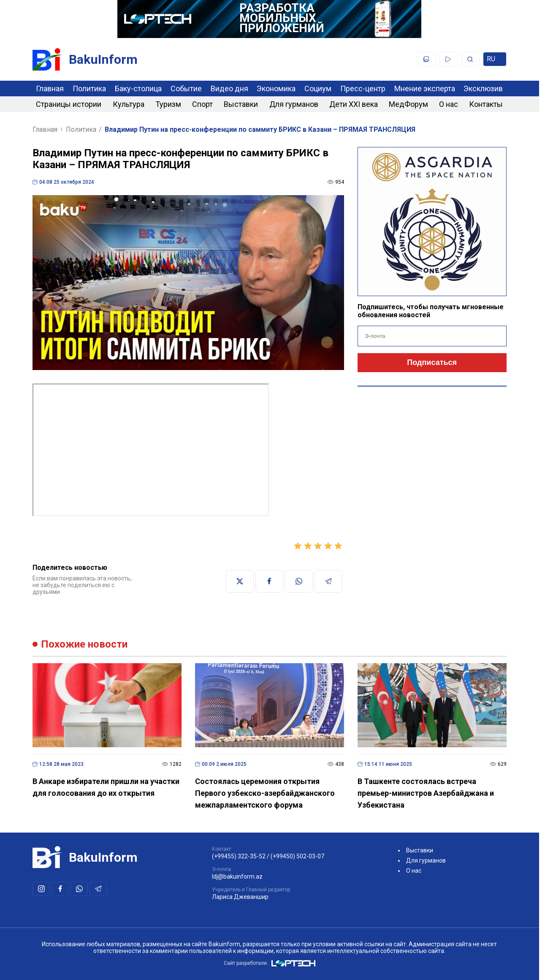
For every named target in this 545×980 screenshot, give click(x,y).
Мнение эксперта (425, 88)
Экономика (276, 88)
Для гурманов (294, 104)
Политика (89, 88)
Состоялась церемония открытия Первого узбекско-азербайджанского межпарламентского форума (265, 793)
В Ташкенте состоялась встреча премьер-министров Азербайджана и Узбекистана (426, 793)
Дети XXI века (354, 104)
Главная (50, 88)
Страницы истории (69, 104)
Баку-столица (138, 88)
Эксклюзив (483, 88)
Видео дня (229, 88)
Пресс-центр (363, 88)
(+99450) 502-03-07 (297, 856)
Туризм (168, 104)
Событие (186, 88)
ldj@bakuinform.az (237, 877)
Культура (129, 104)
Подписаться (432, 362)
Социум (318, 88)
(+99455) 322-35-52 (239, 856)
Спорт (202, 104)
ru (495, 61)
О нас (449, 104)
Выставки (241, 104)
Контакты (486, 104)
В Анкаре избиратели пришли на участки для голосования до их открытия (106, 787)
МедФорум (408, 104)
